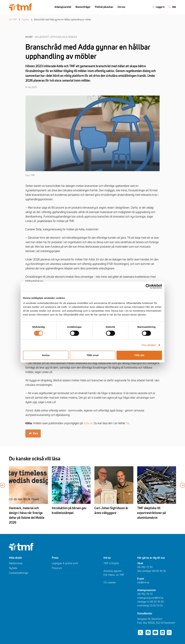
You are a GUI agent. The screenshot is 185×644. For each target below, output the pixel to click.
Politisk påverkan (104, 7)
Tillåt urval (93, 355)
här (128, 423)
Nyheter (26, 20)
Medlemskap (16, 563)
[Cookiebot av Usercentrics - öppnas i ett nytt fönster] (148, 286)
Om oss (121, 7)
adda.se (88, 423)
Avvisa (46, 355)
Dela (34, 433)
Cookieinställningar (19, 573)
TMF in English (111, 563)
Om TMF (13, 20)
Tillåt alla (139, 355)
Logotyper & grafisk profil (65, 563)
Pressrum (57, 568)
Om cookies (110, 583)
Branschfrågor (83, 7)
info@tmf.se (143, 583)
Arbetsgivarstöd (63, 7)
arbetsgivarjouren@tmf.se (150, 598)
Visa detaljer (149, 345)
